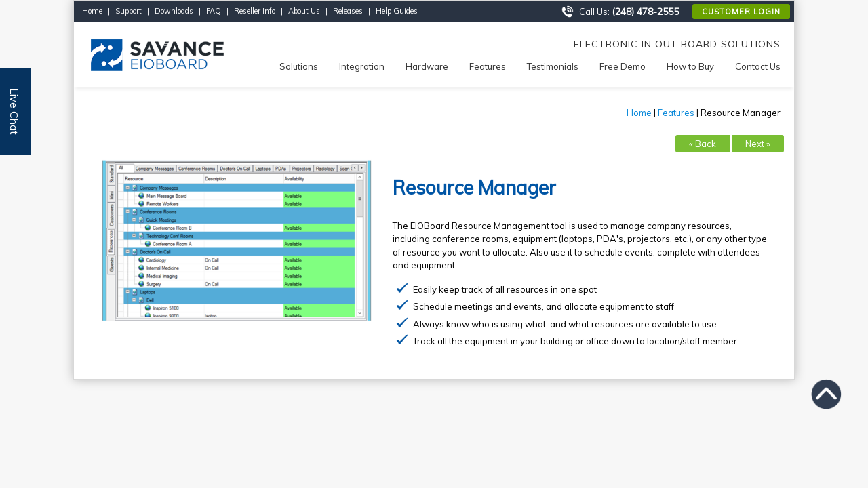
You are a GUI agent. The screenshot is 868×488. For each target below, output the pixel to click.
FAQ (214, 11)
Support (129, 11)
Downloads (174, 11)
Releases (348, 11)
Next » (758, 144)
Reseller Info (255, 11)
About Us (304, 11)
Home (92, 11)
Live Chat (14, 111)
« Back (703, 144)
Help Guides (397, 11)
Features (676, 113)
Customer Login (741, 12)
